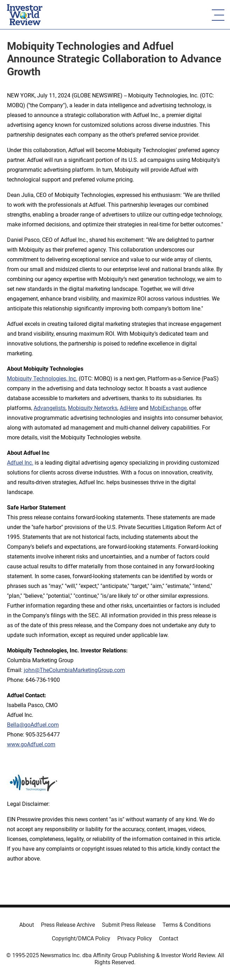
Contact (169, 938)
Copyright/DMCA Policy (81, 938)
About (27, 925)
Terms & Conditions (187, 925)
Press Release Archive (68, 925)
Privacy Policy (135, 938)
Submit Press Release (129, 925)
